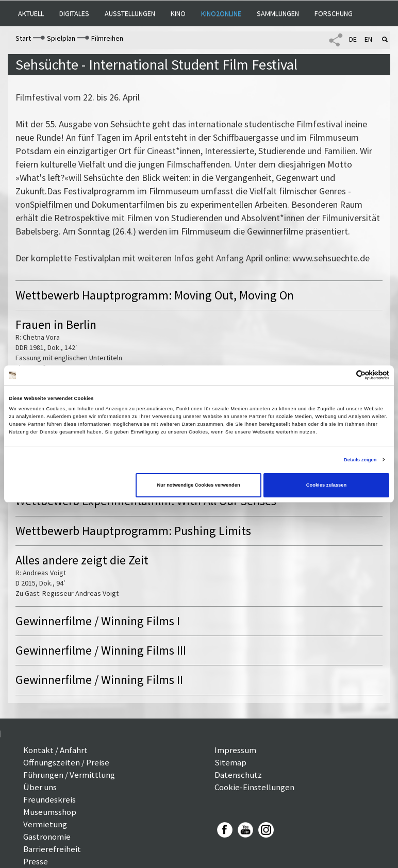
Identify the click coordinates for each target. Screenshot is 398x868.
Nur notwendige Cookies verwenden (198, 485)
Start (23, 38)
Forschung (334, 13)
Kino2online (221, 13)
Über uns (40, 787)
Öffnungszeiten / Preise (66, 762)
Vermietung (45, 824)
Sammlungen (278, 13)
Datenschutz (238, 775)
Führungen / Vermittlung (69, 775)
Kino (178, 13)
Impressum (235, 750)
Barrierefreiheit (52, 849)
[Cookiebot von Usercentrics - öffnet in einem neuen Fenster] (344, 375)
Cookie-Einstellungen (254, 787)
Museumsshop (50, 812)
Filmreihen (107, 38)
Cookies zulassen (327, 485)
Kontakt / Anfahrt (55, 750)
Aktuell (31, 13)
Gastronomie (47, 837)
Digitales (74, 13)
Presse (36, 861)
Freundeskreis (49, 799)
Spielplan (61, 38)
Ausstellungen (130, 13)
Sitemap (230, 762)
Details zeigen (360, 460)
